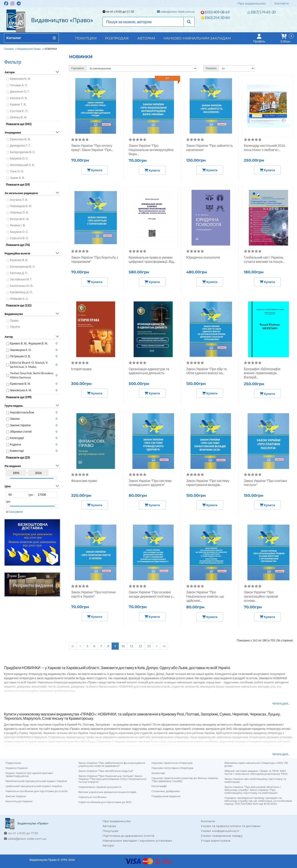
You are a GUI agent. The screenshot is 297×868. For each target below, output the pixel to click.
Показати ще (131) (19, 305)
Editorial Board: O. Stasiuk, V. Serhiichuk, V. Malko (29, 365)
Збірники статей (21, 431)
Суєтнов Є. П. (19, 111)
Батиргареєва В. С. (23, 152)
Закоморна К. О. (21, 350)
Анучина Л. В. (19, 200)
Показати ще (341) (19, 124)
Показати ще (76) (18, 245)
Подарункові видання (166, 796)
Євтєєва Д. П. (19, 273)
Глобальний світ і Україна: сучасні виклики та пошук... (264, 259)
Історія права (81, 369)
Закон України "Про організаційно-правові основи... (261, 596)
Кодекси (16, 444)
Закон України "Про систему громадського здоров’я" (150, 483)
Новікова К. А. (19, 299)
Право (14, 321)
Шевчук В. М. (18, 117)
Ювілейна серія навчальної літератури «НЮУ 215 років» (256, 764)
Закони (15, 419)
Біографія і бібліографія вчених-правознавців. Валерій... (262, 373)
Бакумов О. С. (19, 158)
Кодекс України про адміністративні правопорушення (29, 775)
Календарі (17, 438)
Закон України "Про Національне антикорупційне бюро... (151, 150)
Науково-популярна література (172, 768)
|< (73, 646)
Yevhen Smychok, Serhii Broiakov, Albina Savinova (32, 375)
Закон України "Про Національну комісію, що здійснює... (205, 596)
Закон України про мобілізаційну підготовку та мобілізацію (255, 780)
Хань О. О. (17, 171)
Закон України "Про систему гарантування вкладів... (208, 483)
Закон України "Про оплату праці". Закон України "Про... (92, 148)
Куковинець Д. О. (21, 292)
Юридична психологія (203, 257)
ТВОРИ (15, 327)
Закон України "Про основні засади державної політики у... (152, 594)
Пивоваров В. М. (21, 206)
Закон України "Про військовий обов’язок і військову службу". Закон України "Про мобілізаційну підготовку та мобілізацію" (252, 790)
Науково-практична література (172, 763)
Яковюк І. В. (18, 225)
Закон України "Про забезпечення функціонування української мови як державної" (112, 764)
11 (132, 646)
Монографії (159, 786)
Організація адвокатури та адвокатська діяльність (149, 371)
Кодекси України (17, 768)
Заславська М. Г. (21, 279)
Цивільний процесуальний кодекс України (34, 786)
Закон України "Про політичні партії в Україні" (93, 594)
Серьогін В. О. (19, 238)
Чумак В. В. (17, 178)
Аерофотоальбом (22, 412)
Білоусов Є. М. (20, 219)
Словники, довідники (166, 791)
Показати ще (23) (18, 457)
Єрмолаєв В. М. (20, 79)
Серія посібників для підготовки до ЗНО (105, 802)
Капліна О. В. (19, 98)
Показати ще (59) (18, 184)
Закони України (20, 425)
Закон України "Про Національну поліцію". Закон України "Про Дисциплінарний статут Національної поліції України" (112, 779)
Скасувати (14, 512)
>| (164, 646)
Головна (9, 49)
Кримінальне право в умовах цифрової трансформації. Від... (152, 259)
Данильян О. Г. (20, 91)
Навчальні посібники (92, 797)
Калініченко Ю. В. (22, 286)
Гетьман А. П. (19, 85)
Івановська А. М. (21, 390)
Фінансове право (84, 481)
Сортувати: (78, 68)
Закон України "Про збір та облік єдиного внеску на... (207, 371)
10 (123, 646)
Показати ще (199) (19, 397)
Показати (211, 68)
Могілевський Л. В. (22, 165)
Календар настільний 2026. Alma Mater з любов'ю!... (265, 148)
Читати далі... (281, 703)
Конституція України (19, 801)
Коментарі (17, 451)
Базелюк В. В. (19, 260)
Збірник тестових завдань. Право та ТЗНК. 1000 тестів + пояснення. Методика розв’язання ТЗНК (256, 772)
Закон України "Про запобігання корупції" (106, 771)
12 (140, 646)
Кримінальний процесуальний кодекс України (36, 781)
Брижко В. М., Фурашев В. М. (29, 343)
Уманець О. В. (19, 212)
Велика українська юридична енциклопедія (107, 792)
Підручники (13, 763)
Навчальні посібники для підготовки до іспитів (36, 791)
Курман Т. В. (18, 104)
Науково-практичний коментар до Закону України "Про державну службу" (185, 780)
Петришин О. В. (20, 356)
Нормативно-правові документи (100, 787)
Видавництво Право (29, 49)
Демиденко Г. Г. (20, 145)
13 (149, 646)
